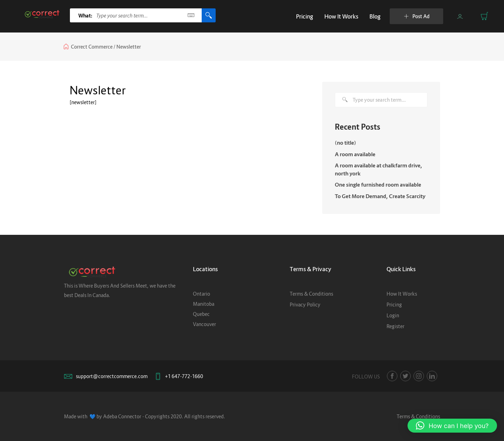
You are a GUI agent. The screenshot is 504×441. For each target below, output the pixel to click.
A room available (355, 154)
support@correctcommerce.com (112, 376)
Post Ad (417, 16)
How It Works (341, 16)
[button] (452, 426)
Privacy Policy (305, 305)
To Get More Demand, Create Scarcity (380, 196)
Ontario (201, 294)
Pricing (305, 16)
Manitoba (204, 304)
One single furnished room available (378, 185)
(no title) (345, 143)
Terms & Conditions (311, 294)
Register (395, 326)
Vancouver (204, 324)
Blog (375, 16)
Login (393, 315)
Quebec (201, 314)
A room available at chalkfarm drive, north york (379, 169)
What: (85, 16)
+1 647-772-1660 (184, 376)
